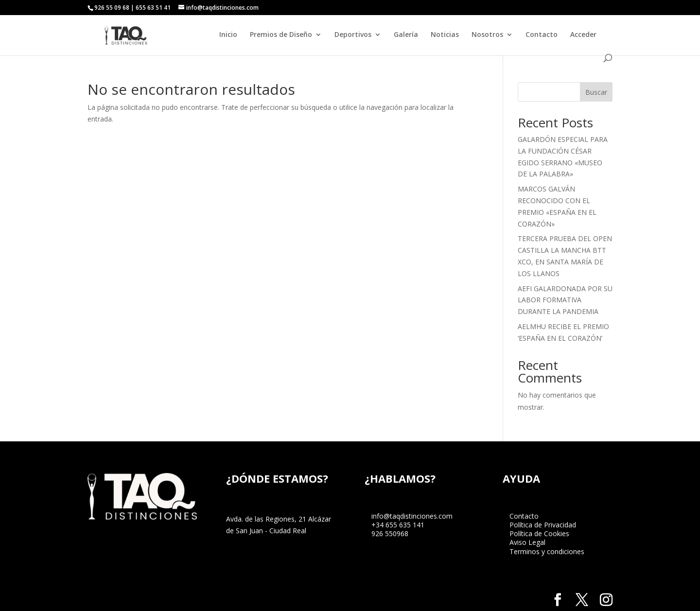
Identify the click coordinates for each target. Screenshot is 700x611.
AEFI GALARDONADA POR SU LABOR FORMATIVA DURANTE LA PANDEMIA (565, 300)
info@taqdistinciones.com (412, 516)
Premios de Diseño (281, 35)
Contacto (542, 35)
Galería (406, 35)
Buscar (596, 92)
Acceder (583, 35)
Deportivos (353, 35)
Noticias (445, 35)
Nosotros (487, 35)
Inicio (228, 35)
